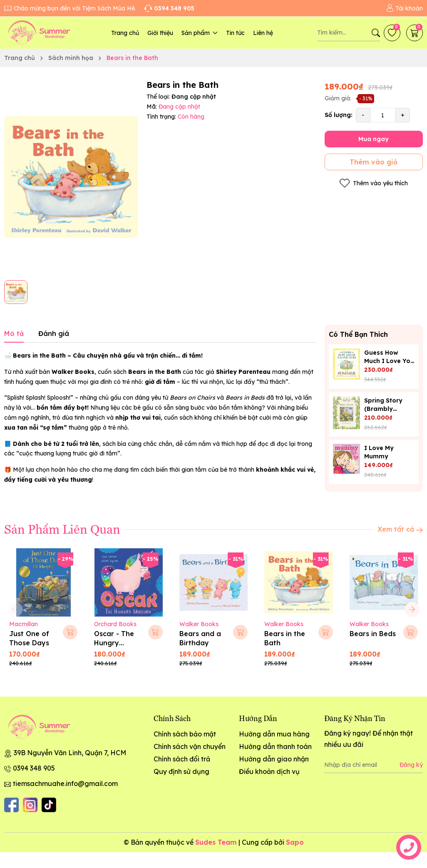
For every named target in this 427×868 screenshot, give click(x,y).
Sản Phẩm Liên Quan (62, 529)
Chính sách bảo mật (185, 734)
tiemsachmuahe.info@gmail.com (65, 783)
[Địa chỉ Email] (374, 765)
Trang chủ (125, 33)
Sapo (295, 842)
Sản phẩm (200, 33)
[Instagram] (30, 805)
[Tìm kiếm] (376, 33)
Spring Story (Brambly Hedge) (383, 409)
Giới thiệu (160, 33)
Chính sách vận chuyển (190, 746)
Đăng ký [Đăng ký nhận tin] (411, 765)
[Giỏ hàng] (415, 33)
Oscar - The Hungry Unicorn (114, 643)
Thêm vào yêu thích (374, 183)
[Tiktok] (49, 805)
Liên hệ (263, 33)
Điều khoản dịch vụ (269, 771)
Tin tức (235, 33)
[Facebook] (11, 805)
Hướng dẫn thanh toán (275, 746)
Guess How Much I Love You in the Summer (389, 361)
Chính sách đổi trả (182, 759)
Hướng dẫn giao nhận (274, 759)
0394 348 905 (34, 768)
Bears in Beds (373, 634)
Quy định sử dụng (181, 771)
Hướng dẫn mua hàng (274, 734)
